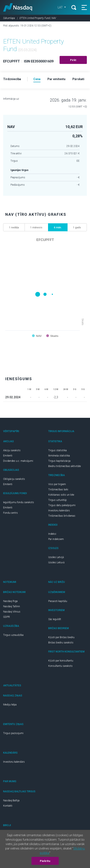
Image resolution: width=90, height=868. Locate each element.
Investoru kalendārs (59, 511)
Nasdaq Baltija (11, 801)
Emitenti (8, 456)
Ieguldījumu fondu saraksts (19, 502)
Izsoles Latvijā (56, 557)
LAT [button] (61, 7)
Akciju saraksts (12, 450)
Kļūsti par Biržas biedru (61, 637)
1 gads (77, 228)
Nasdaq (18, 7)
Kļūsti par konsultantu (61, 661)
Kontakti (8, 806)
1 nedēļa (14, 228)
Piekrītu (45, 861)
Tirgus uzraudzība (13, 635)
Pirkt (73, 60)
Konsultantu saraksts (60, 666)
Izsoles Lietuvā (56, 562)
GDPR (7, 617)
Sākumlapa (9, 18)
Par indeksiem (56, 539)
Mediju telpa (10, 705)
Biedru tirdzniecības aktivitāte (65, 466)
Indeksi (52, 534)
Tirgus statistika (57, 450)
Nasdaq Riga (10, 601)
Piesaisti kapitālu (58, 601)
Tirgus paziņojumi (13, 733)
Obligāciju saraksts (14, 479)
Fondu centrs (10, 513)
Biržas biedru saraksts (61, 643)
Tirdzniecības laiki (58, 490)
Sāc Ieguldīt (55, 619)
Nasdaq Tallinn (12, 606)
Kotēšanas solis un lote (61, 495)
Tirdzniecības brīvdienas (62, 516)
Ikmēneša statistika (59, 456)
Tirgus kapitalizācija (59, 461)
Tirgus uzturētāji (57, 500)
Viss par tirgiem (57, 484)
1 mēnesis (36, 228)
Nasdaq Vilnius (12, 612)
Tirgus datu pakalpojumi (62, 505)
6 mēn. (58, 228)
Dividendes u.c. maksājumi (18, 461)
